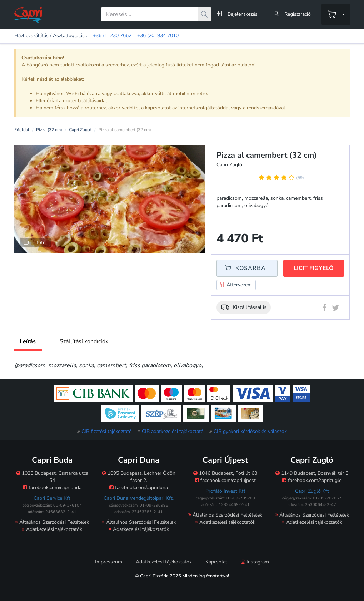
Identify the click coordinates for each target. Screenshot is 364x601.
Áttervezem (236, 285)
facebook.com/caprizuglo (312, 480)
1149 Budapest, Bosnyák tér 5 (312, 473)
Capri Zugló (80, 130)
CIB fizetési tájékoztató (107, 431)
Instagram (255, 562)
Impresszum (109, 562)
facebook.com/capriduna (139, 487)
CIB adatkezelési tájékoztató (173, 431)
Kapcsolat (216, 562)
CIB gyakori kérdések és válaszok (250, 431)
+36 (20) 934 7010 (158, 36)
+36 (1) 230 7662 (112, 36)
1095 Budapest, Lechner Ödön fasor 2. (139, 477)
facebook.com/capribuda (52, 487)
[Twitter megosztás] (335, 309)
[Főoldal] (28, 14)
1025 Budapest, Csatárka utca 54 (52, 477)
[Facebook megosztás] (325, 309)
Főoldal (22, 130)
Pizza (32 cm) (49, 130)
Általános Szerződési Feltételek (52, 522)
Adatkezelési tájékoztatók (52, 529)
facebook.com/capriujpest (225, 480)
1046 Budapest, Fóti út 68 (225, 473)
